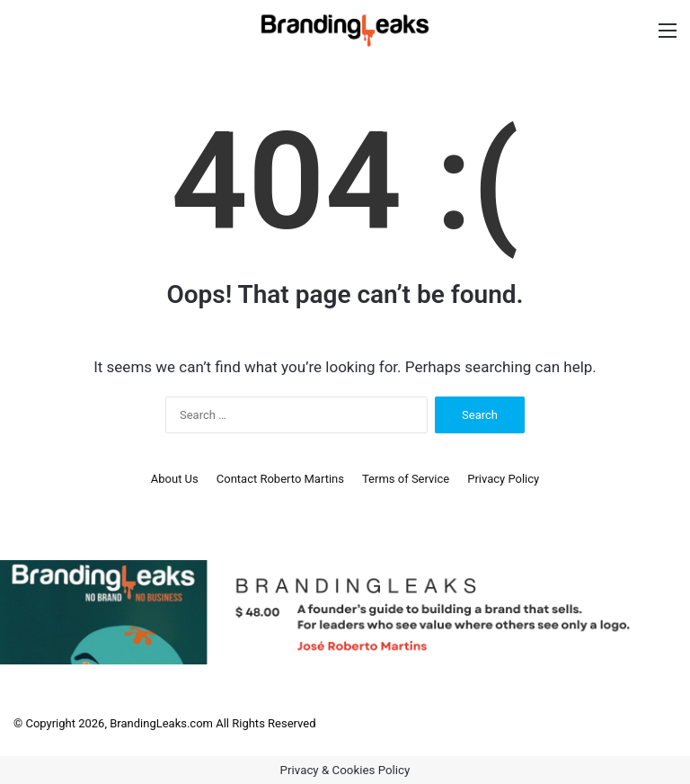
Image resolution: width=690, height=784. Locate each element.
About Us (175, 479)
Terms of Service (406, 479)
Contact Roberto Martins (280, 479)
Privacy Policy (503, 479)
